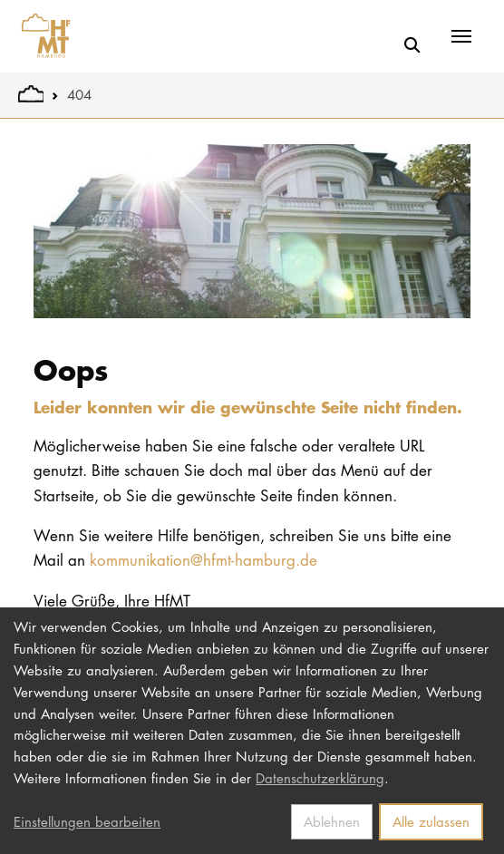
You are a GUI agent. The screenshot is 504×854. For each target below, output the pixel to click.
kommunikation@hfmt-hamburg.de (204, 560)
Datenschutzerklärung (320, 778)
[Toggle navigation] (461, 36)
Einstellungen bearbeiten (87, 821)
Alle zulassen (431, 821)
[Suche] (412, 45)
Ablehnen (332, 821)
